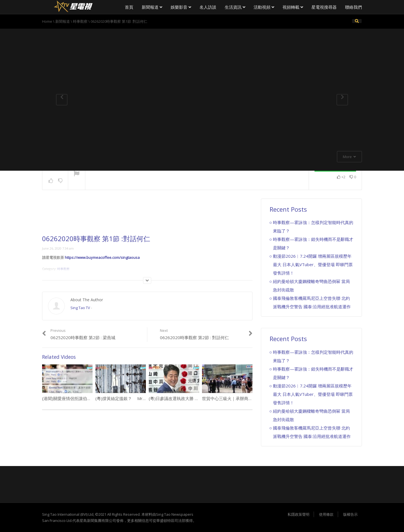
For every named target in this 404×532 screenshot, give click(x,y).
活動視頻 (264, 7)
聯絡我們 (353, 7)
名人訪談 (208, 7)
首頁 (129, 7)
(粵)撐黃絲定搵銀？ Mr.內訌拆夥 (128, 398)
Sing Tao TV (80, 308)
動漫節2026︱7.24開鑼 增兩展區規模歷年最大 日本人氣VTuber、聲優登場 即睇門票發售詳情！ (313, 264)
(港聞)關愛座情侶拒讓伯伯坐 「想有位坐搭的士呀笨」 (92, 398)
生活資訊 (235, 7)
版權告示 (350, 514)
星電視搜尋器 (324, 7)
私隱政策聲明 (299, 514)
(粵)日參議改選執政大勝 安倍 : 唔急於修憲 (188, 398)
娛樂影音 (181, 7)
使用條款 (326, 514)
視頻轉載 (293, 7)
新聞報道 (152, 7)
